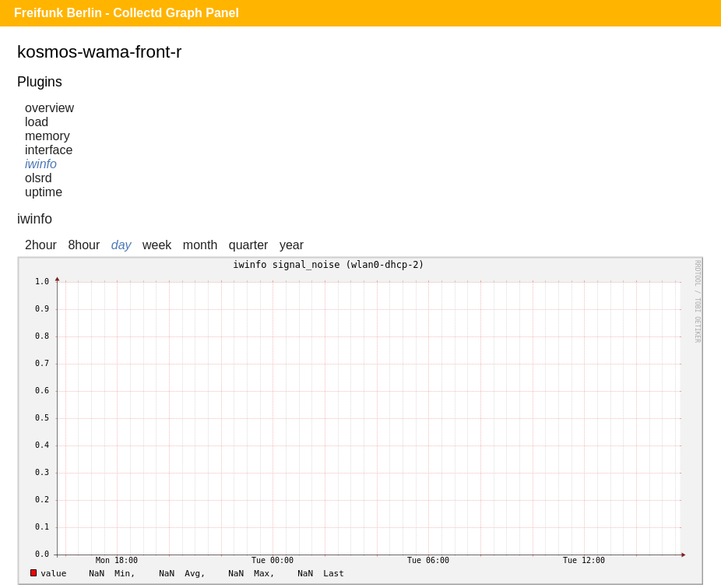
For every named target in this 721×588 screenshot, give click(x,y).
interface (49, 150)
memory (47, 136)
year (292, 245)
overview (49, 108)
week (157, 245)
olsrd (39, 178)
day (121, 245)
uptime (44, 192)
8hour (84, 245)
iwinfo (41, 164)
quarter (249, 245)
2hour (41, 245)
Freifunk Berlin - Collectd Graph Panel (127, 13)
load (37, 122)
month (200, 245)
